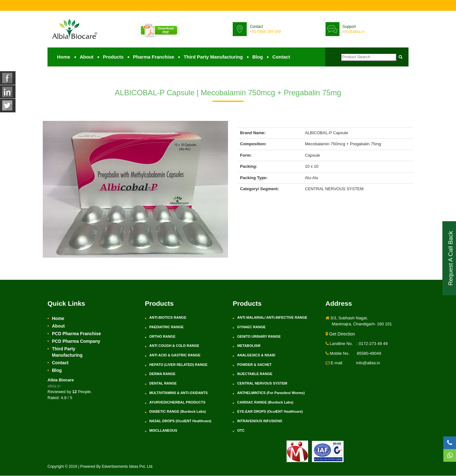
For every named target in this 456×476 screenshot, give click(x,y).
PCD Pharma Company (76, 341)
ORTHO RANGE (163, 336)
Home (64, 57)
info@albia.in (354, 32)
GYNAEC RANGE (251, 327)
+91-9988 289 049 (265, 32)
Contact (281, 57)
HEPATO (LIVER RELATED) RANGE (179, 365)
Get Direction (340, 334)
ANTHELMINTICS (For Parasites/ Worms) (271, 393)
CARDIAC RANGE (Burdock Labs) (265, 402)
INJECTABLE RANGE (255, 374)
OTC (241, 430)
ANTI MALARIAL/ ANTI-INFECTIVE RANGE (272, 318)
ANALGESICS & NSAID (256, 355)
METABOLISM (249, 346)
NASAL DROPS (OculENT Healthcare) (180, 421)
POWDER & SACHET (254, 365)
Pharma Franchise (154, 57)
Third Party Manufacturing (213, 57)
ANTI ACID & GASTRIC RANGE (175, 355)
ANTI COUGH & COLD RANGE (174, 346)
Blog (258, 57)
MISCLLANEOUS (163, 430)
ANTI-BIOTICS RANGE (168, 318)
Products (113, 57)
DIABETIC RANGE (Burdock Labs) (178, 412)
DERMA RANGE (163, 374)
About (87, 57)
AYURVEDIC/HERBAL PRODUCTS (177, 402)
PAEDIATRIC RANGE (167, 327)
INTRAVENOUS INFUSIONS (260, 421)
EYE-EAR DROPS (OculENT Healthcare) (270, 412)
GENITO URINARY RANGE (259, 336)
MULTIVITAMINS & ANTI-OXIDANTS (179, 393)
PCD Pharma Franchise (76, 334)
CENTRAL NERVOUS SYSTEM (262, 384)
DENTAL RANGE (163, 384)
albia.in (54, 386)
